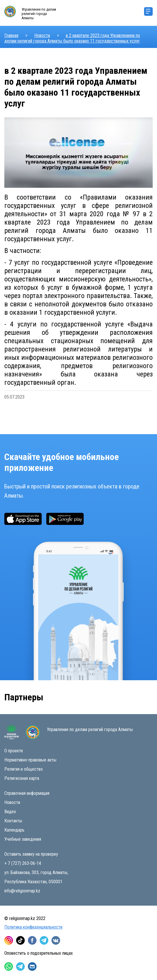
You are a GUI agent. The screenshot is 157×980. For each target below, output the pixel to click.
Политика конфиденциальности (33, 927)
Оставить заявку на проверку (31, 854)
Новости (42, 35)
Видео (10, 812)
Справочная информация (27, 793)
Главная (11, 35)
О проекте (14, 751)
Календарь (14, 830)
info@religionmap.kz (22, 891)
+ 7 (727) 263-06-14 (23, 863)
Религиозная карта (22, 778)
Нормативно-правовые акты (30, 760)
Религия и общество (24, 769)
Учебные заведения (23, 839)
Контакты (13, 821)
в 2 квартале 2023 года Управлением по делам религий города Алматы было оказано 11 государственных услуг (72, 38)
